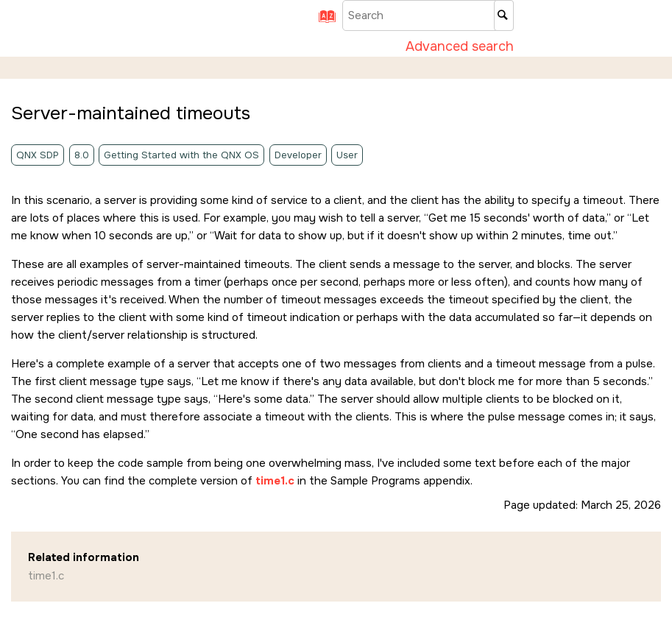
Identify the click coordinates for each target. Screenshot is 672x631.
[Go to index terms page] (322, 21)
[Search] (504, 15)
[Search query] (428, 15)
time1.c (46, 576)
